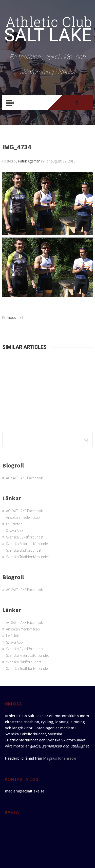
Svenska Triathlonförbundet (27, 557)
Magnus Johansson (60, 758)
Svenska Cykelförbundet (25, 537)
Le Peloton (14, 524)
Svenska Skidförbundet (24, 550)
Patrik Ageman (29, 161)
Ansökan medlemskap (23, 517)
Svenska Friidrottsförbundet (27, 544)
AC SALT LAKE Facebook (24, 478)
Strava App (14, 531)
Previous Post (13, 318)
